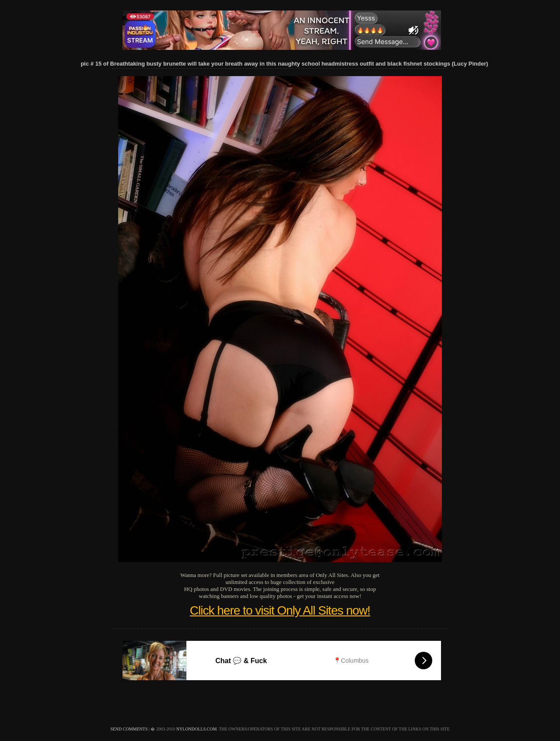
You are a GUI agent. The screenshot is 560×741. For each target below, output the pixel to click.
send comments (129, 729)
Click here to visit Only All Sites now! (280, 610)
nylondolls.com (197, 729)
